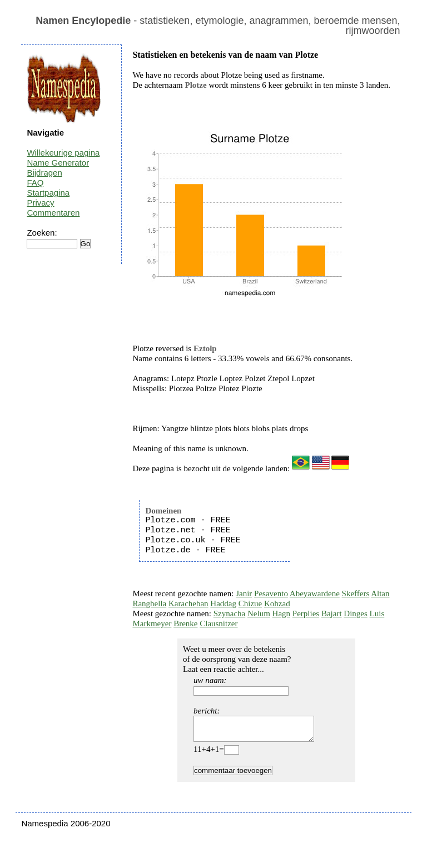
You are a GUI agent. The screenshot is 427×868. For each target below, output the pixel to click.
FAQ (35, 183)
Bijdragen (44, 173)
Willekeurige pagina (63, 153)
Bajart (332, 613)
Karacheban (188, 603)
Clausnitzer (219, 623)
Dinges (356, 613)
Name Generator (58, 163)
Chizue (250, 603)
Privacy (40, 203)
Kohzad (277, 603)
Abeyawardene (315, 593)
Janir (244, 593)
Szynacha (229, 613)
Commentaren (53, 213)
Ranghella (149, 603)
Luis (377, 613)
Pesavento (271, 593)
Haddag (223, 603)
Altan (380, 593)
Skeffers (356, 593)
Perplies (306, 613)
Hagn (282, 613)
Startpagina (48, 193)
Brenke (185, 623)
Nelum (259, 613)
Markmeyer (152, 623)
